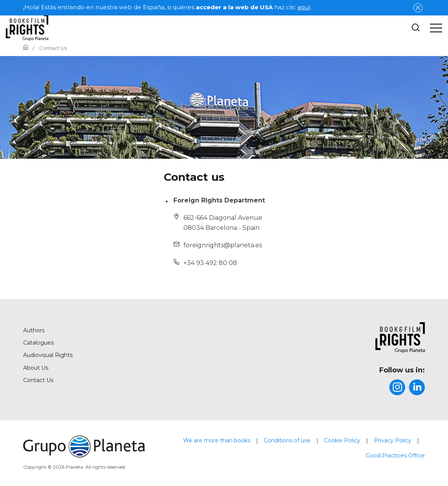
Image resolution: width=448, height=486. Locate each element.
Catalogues (38, 343)
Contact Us (38, 380)
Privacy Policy (393, 440)
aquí (304, 7)
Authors (34, 330)
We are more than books (217, 440)
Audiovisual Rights (48, 355)
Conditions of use (287, 440)
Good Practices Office (395, 455)
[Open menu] (436, 28)
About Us (36, 368)
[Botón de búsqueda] (416, 28)
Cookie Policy (342, 440)
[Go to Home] (26, 48)
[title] (359, 338)
